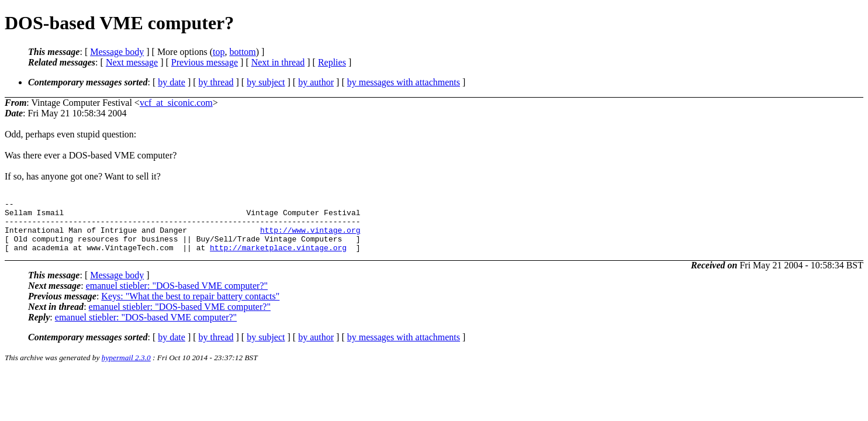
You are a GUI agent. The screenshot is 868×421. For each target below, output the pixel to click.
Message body (117, 52)
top (219, 52)
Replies (332, 62)
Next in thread (278, 62)
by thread (216, 82)
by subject (266, 82)
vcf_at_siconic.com (176, 103)
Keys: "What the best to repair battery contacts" (190, 307)
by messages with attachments (404, 82)
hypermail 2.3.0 (126, 368)
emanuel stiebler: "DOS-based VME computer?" (177, 296)
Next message (132, 62)
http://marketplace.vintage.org (278, 258)
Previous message (205, 62)
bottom (242, 52)
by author (316, 82)
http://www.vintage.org (310, 237)
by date (172, 82)
